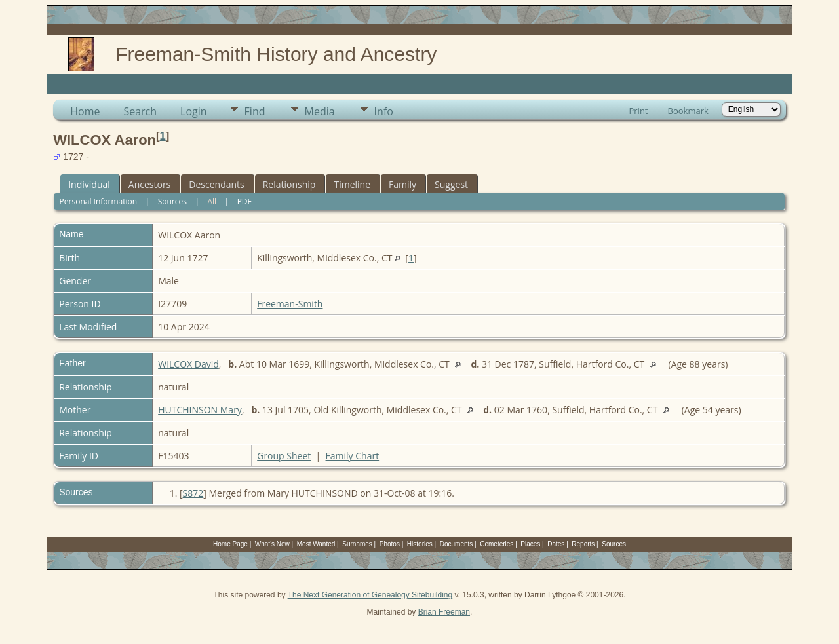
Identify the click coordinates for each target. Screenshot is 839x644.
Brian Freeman (444, 612)
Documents (457, 544)
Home (85, 111)
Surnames (357, 544)
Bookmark (688, 111)
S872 (193, 493)
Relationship (289, 184)
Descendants (216, 184)
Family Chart (353, 456)
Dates (556, 544)
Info (384, 111)
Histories (420, 544)
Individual (89, 184)
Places (530, 544)
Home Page (230, 544)
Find (255, 111)
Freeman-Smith (290, 304)
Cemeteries (497, 544)
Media (320, 111)
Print (638, 111)
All (212, 201)
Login (194, 111)
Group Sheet (284, 456)
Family (402, 184)
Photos (390, 544)
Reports (583, 544)
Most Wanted (316, 544)
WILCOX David (188, 364)
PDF (244, 201)
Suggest (451, 184)
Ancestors (149, 184)
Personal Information (99, 201)
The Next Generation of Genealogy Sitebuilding (370, 595)
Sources (172, 201)
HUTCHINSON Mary (200, 410)
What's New (272, 544)
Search (140, 111)
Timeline (352, 184)
